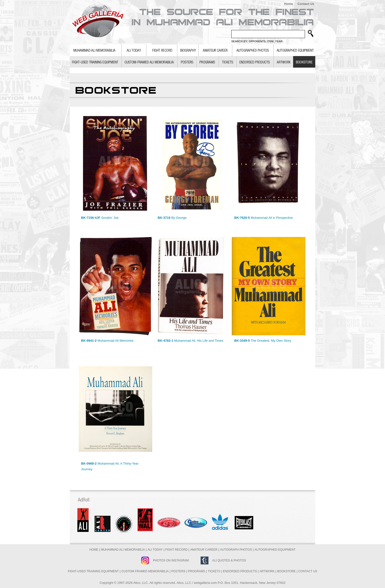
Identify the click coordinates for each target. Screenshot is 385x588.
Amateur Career (204, 550)
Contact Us (306, 4)
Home (289, 4)
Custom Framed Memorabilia (145, 571)
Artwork (267, 571)
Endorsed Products (240, 571)
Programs (197, 571)
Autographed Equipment (275, 550)
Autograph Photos (236, 550)
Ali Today (155, 550)
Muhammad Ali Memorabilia (123, 550)
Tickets (214, 571)
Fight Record (176, 550)
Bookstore (287, 571)
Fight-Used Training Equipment (93, 571)
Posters (178, 571)
